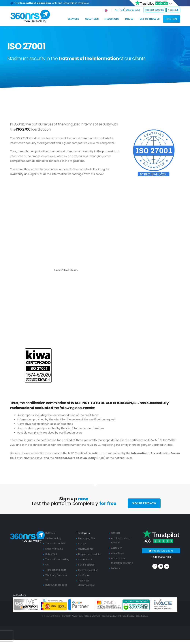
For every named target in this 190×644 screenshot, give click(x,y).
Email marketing (55, 549)
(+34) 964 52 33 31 (128, 10)
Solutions (92, 19)
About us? (117, 548)
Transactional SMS (56, 543)
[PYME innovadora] (54, 609)
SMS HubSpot (86, 559)
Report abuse (145, 620)
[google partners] (81, 609)
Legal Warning (93, 620)
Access (173, 10)
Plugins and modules (91, 554)
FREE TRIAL (172, 19)
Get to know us (150, 19)
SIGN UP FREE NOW (144, 503)
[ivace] (163, 609)
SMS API (83, 544)
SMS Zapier (85, 575)
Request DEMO (155, 10)
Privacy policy (76, 620)
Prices (129, 19)
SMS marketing (54, 538)
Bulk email (51, 554)
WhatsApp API (86, 549)
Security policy (109, 620)
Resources (112, 19)
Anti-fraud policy (127, 620)
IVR (47, 569)
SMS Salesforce (88, 565)
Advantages (118, 553)
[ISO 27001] (27, 609)
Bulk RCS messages (57, 589)
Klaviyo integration (89, 570)
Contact (116, 533)
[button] (106, 10)
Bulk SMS (50, 533)
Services (73, 19)
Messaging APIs (87, 538)
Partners (116, 568)
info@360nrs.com (161, 551)
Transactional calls (57, 574)
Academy (117, 538)
